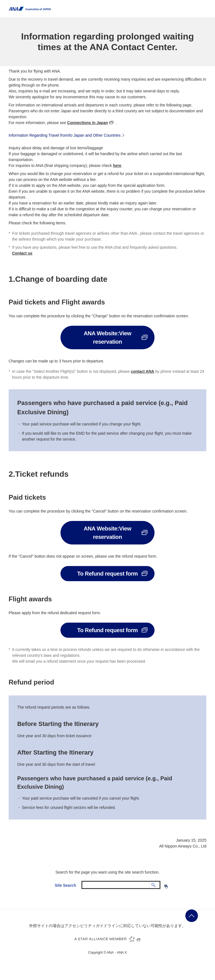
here (117, 166)
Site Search (65, 885)
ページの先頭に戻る (192, 916)
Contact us (22, 253)
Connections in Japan (87, 123)
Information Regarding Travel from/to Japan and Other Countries (67, 135)
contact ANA (142, 371)
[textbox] (121, 885)
